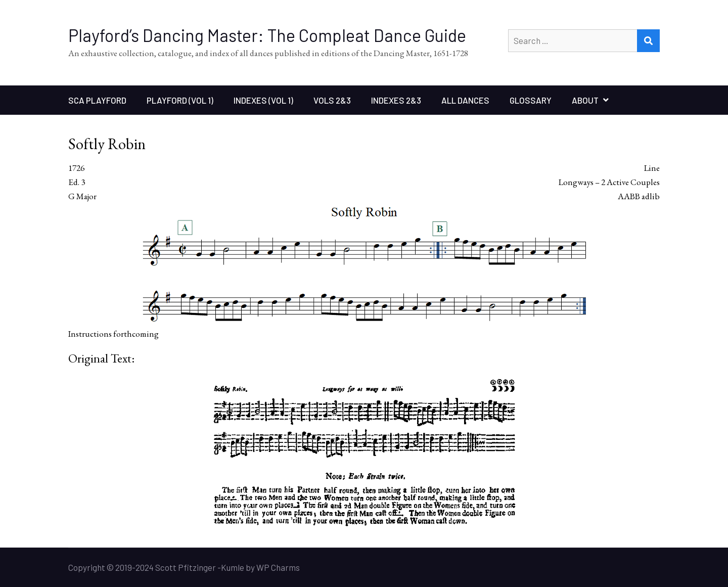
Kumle (233, 567)
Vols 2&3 (332, 100)
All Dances (465, 100)
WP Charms (278, 567)
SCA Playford (97, 100)
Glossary (531, 100)
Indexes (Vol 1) (263, 100)
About (585, 100)
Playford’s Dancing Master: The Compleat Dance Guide (267, 35)
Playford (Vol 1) (180, 100)
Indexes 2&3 (396, 100)
